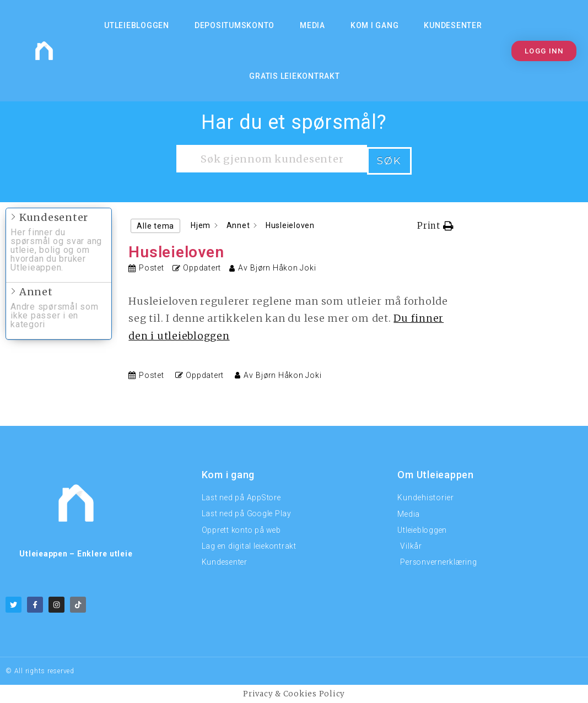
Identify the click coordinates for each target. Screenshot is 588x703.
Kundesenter (453, 25)
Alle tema (155, 224)
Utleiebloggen (137, 25)
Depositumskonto (234, 25)
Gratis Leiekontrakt (294, 76)
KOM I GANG (375, 25)
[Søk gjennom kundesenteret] (272, 159)
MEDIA (312, 25)
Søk (389, 159)
